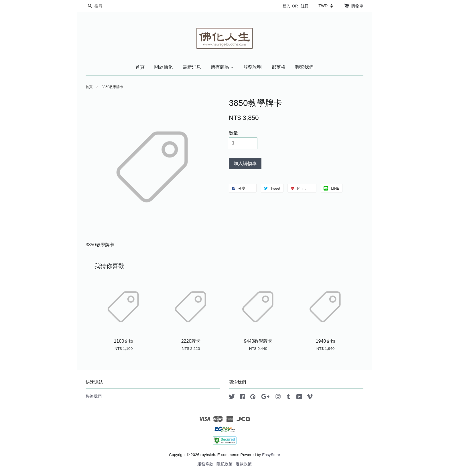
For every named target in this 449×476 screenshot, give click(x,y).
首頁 (140, 67)
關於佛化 (164, 67)
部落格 (279, 67)
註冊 (305, 6)
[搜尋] (103, 6)
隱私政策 (224, 464)
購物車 (357, 6)
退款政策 (244, 464)
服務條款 (205, 464)
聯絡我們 (94, 396)
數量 (233, 133)
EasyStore (271, 455)
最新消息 (192, 67)
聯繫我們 (304, 67)
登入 (286, 6)
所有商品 (222, 67)
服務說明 (253, 67)
